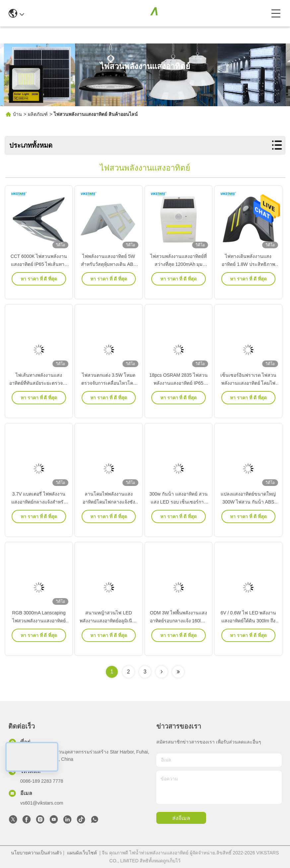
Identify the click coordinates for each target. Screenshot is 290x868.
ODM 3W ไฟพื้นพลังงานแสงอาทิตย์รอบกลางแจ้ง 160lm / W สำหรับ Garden (179, 630)
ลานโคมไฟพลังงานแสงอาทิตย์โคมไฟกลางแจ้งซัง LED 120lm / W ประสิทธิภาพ (109, 511)
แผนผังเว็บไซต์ (82, 853)
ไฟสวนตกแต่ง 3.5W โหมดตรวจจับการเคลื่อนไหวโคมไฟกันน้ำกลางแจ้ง (109, 392)
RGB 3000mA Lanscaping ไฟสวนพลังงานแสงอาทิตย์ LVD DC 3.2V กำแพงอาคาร (39, 630)
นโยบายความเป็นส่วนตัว (36, 853)
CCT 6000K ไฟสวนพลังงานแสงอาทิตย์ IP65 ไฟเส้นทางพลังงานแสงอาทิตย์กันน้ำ (39, 274)
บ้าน (17, 114)
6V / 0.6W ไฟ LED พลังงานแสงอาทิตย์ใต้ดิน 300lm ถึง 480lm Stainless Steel (248, 630)
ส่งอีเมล (181, 818)
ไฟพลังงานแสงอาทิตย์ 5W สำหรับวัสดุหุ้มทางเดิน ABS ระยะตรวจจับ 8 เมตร (109, 274)
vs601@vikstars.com (42, 803)
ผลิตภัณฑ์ (38, 114)
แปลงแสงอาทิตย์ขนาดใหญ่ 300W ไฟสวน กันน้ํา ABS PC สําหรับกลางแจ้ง (248, 511)
